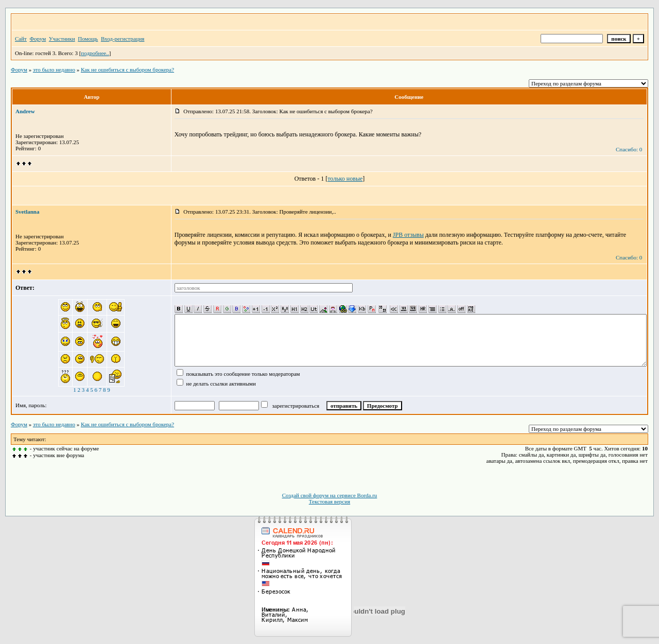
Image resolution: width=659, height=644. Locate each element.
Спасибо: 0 (629, 149)
